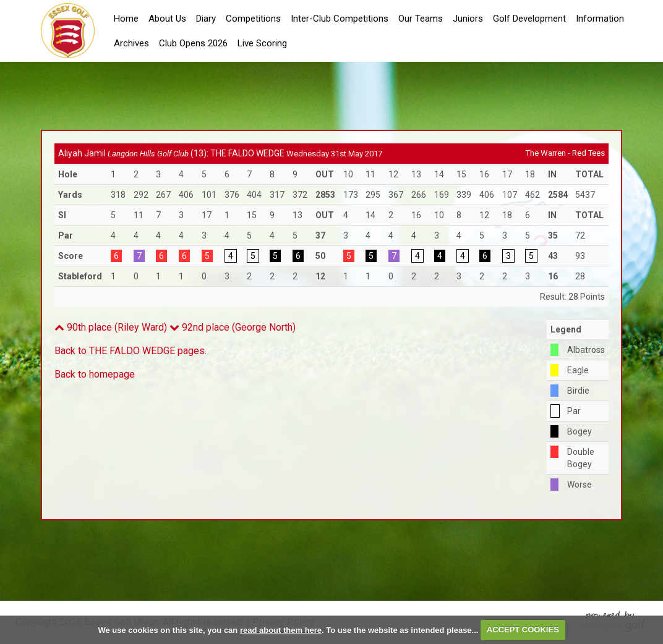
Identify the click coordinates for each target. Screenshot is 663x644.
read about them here (281, 629)
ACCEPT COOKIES (523, 629)
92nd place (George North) (233, 327)
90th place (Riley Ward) (111, 327)
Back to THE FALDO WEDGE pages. (130, 351)
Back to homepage (95, 374)
